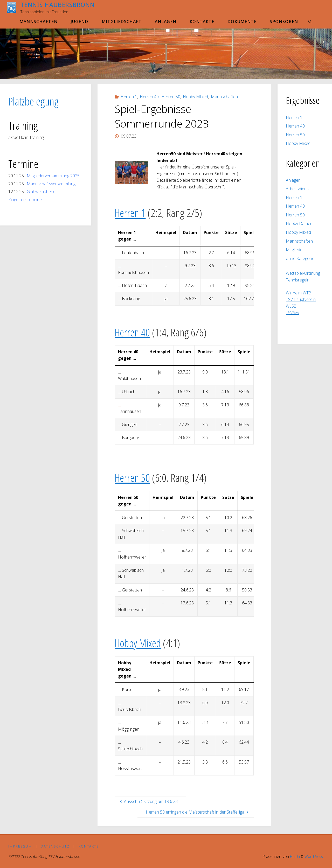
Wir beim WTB (299, 293)
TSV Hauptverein (301, 299)
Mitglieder (295, 250)
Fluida (294, 857)
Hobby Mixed (139, 643)
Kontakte (89, 846)
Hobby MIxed (195, 97)
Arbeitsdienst (298, 189)
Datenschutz (55, 846)
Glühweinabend (41, 192)
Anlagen (293, 180)
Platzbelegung (33, 101)
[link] (310, 21)
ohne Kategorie (300, 258)
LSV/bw (293, 313)
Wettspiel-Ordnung (303, 273)
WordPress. (314, 857)
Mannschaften (224, 97)
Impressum (20, 846)
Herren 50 (171, 97)
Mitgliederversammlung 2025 (53, 176)
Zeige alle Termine (25, 200)
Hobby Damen (299, 223)
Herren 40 (149, 97)
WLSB (291, 306)
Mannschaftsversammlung (51, 184)
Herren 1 (129, 97)
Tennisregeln (298, 280)
